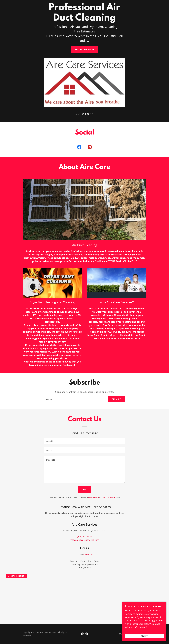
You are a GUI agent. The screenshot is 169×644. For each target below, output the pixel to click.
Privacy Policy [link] (94, 497)
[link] (79, 147)
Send (84, 489)
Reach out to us (84, 50)
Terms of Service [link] (109, 497)
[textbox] (75, 399)
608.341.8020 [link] (84, 114)
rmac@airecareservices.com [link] (84, 540)
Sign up (117, 399)
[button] (91, 555)
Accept (144, 636)
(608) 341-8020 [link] (84, 537)
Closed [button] (87, 554)
